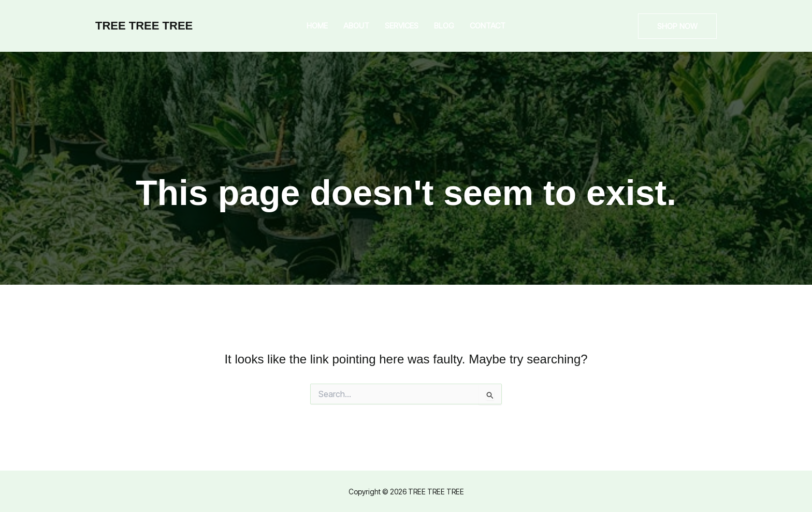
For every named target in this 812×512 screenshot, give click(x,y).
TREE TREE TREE (144, 26)
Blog (444, 26)
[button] (677, 26)
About (356, 26)
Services (402, 26)
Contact (488, 26)
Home (317, 26)
